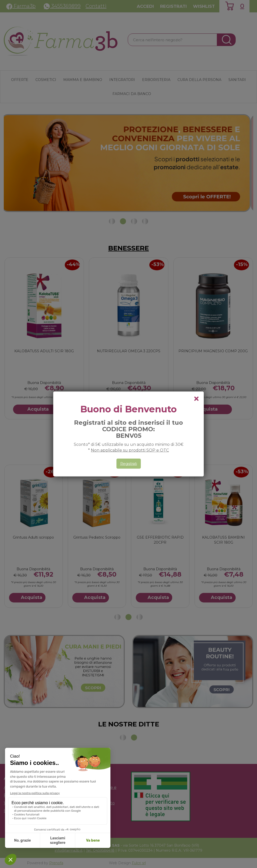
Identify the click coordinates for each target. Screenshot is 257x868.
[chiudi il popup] (196, 399)
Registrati (129, 464)
